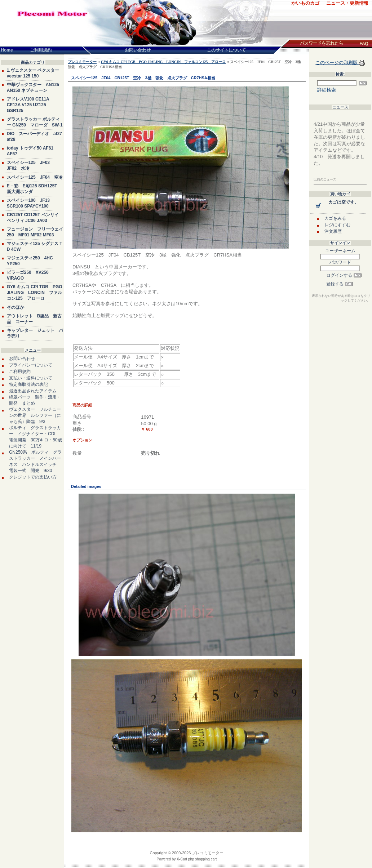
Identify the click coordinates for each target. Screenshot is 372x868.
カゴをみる (335, 218)
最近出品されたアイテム (33, 391)
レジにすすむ (337, 225)
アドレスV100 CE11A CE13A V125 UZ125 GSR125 (28, 105)
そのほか (15, 307)
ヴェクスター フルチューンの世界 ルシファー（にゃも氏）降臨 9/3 (35, 415)
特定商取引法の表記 (28, 384)
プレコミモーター (82, 62)
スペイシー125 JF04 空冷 (35, 177)
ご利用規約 (20, 371)
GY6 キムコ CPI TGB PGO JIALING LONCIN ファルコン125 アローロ (35, 293)
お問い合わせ (22, 359)
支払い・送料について (31, 378)
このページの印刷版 (337, 63)
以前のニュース (325, 179)
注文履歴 (333, 231)
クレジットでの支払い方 (33, 477)
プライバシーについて (31, 365)
